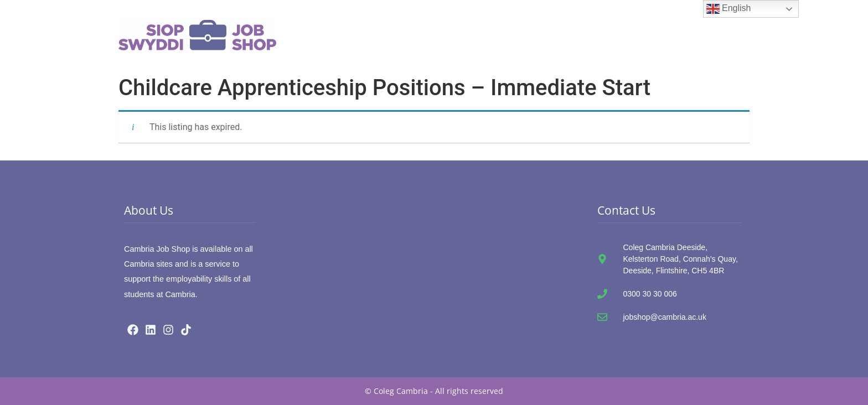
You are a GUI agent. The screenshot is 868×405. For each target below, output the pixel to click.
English (729, 9)
